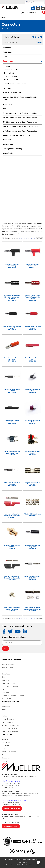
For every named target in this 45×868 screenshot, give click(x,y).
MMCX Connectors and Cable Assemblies (21, 126)
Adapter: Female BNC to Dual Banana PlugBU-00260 (12, 453)
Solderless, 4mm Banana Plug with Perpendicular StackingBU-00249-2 (32, 298)
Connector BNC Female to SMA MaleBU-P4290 (12, 547)
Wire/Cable (8, 153)
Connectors (17, 29)
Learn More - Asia (11, 826)
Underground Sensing (12, 149)
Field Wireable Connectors (15, 84)
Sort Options (12, 37)
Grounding (7, 88)
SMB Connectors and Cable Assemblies (20, 118)
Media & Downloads (9, 752)
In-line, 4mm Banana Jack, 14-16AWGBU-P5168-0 (12, 391)
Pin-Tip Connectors (11, 79)
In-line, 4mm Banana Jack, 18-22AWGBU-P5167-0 (12, 484)
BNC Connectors (10, 76)
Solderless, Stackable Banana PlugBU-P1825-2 (32, 266)
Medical (4, 716)
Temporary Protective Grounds (17, 135)
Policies (4, 761)
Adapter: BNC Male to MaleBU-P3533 (32, 515)
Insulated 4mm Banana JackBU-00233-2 (32, 422)
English (30, 2)
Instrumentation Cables (13, 93)
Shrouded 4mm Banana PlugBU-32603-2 (32, 360)
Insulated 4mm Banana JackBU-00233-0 (32, 391)
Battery (4, 710)
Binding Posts (9, 73)
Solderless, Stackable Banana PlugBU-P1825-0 (12, 266)
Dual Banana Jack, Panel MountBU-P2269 (32, 453)
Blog (3, 755)
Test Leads (8, 144)
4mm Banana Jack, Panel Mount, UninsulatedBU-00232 (12, 609)
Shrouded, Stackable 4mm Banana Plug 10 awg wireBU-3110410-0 (12, 578)
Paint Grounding (8, 722)
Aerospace (6, 707)
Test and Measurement (10, 728)
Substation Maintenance (10, 725)
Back (39, 42)
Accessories (8, 48)
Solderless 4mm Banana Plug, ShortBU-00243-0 (32, 547)
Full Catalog (6, 742)
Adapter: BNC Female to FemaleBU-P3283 (32, 484)
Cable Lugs (8, 52)
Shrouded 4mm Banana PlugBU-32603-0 (12, 422)
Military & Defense (8, 719)
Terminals (7, 140)
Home (3, 29)
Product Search (7, 668)
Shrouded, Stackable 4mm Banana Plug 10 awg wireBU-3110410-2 (12, 516)
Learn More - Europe (12, 809)
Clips (5, 57)
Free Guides (6, 745)
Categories (11, 42)
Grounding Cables (8, 683)
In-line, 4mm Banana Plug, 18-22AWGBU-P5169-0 (32, 578)
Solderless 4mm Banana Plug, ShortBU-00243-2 (12, 360)
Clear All (37, 37)
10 (34, 238)
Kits (5, 109)
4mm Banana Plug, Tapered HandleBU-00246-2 (33, 328)
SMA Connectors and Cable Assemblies (20, 113)
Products (9, 29)
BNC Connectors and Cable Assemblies (20, 122)
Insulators (7, 104)
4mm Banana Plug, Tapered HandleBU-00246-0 (12, 328)
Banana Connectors (12, 70)
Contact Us (6, 758)
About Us (5, 739)
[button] (39, 862)
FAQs (4, 749)
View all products (8, 665)
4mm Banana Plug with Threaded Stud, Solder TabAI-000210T (32, 609)
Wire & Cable (7, 699)
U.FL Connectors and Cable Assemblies (20, 131)
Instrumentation (7, 713)
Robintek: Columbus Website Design (27, 865)
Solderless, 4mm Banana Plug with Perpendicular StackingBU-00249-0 (12, 298)
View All (7, 67)
